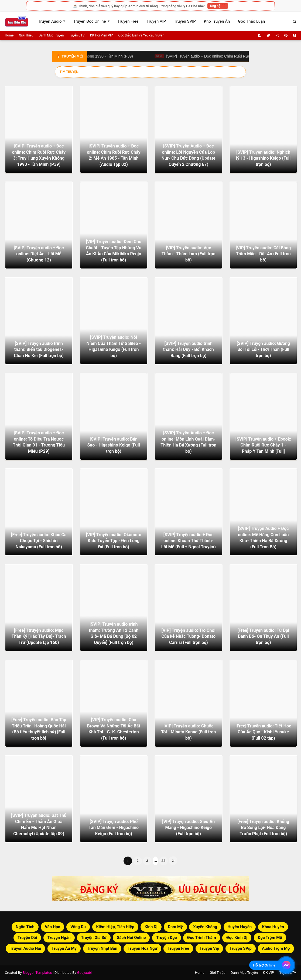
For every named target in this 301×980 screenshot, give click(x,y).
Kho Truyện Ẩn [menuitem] (217, 21)
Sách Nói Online (131, 938)
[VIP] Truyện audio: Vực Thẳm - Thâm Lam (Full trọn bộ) (189, 254)
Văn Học (52, 927)
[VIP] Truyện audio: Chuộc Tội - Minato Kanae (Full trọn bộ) (189, 732)
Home (9, 35)
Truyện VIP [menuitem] (156, 21)
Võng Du (78, 927)
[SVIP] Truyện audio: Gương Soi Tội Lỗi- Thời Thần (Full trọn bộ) (263, 350)
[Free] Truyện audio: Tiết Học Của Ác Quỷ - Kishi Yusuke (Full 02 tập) (263, 732)
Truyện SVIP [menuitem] (185, 21)
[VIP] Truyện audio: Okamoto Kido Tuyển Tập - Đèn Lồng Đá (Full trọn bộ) (114, 541)
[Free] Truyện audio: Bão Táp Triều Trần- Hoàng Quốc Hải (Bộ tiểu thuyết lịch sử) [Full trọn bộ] (39, 729)
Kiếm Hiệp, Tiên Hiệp (115, 927)
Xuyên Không (205, 927)
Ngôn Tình (25, 927)
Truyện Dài (27, 938)
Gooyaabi (84, 973)
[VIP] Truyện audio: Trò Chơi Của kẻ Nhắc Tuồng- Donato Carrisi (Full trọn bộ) (188, 636)
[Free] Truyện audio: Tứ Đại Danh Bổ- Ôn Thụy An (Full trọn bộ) (263, 636)
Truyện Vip (209, 948)
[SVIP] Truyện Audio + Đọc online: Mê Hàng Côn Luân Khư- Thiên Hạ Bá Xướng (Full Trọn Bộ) (263, 538)
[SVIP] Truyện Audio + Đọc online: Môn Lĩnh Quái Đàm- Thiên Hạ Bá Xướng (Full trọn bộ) (188, 442)
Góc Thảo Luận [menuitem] (251, 21)
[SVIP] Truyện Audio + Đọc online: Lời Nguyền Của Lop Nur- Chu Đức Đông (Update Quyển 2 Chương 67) (189, 155)
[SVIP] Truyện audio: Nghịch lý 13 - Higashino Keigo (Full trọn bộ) (263, 158)
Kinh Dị (151, 927)
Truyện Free (178, 948)
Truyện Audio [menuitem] (50, 21)
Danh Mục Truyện (51, 35)
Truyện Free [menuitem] (128, 21)
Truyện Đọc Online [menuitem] (90, 21)
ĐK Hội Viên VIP (102, 35)
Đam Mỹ (175, 927)
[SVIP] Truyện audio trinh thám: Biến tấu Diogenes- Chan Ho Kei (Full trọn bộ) (39, 350)
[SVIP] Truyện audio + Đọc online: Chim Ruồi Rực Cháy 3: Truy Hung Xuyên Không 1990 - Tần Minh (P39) (39, 155)
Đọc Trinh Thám (202, 938)
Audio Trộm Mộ (276, 948)
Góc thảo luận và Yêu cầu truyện (141, 35)
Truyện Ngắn (59, 938)
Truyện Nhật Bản (102, 948)
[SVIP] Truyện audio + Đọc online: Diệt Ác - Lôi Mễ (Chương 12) (39, 254)
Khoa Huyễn (273, 927)
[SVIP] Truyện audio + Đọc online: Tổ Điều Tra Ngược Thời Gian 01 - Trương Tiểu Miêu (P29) (39, 442)
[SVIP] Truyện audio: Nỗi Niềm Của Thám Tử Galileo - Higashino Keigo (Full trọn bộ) (114, 346)
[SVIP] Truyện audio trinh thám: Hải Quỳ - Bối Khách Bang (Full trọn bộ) (189, 350)
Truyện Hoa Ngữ (142, 948)
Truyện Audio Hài (25, 948)
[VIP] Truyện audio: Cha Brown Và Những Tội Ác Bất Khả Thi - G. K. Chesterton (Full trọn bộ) (114, 729)
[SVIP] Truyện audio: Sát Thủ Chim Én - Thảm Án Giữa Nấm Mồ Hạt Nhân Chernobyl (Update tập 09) (39, 824)
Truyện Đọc (167, 938)
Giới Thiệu (26, 35)
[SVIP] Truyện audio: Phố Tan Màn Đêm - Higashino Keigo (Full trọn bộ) (114, 828)
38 (164, 861)
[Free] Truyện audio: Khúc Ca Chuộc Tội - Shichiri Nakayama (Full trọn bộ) (39, 541)
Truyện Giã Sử (94, 938)
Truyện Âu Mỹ (64, 948)
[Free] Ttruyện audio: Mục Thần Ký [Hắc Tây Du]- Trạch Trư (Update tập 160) (39, 636)
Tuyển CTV (77, 35)
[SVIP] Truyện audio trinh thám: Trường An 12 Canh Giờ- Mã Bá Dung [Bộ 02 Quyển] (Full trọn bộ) (114, 633)
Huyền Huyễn (240, 927)
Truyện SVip (241, 948)
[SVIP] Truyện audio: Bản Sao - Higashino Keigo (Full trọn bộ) (114, 445)
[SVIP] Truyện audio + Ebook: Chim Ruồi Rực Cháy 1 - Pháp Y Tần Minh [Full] (263, 445)
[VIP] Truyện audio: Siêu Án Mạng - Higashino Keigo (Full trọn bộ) (188, 828)
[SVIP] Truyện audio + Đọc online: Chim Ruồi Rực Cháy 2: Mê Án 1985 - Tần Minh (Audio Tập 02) (114, 155)
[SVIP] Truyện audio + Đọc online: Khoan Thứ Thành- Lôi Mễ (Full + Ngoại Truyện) (189, 541)
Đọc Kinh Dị (237, 938)
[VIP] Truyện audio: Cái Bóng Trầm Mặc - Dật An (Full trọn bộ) (263, 254)
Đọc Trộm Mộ (270, 938)
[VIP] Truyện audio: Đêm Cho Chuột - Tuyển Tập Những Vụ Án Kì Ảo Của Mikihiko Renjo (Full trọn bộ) (114, 251)
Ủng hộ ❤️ (218, 6)
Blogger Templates (37, 973)
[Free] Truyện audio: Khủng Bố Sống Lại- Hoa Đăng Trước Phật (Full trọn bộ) (263, 828)
